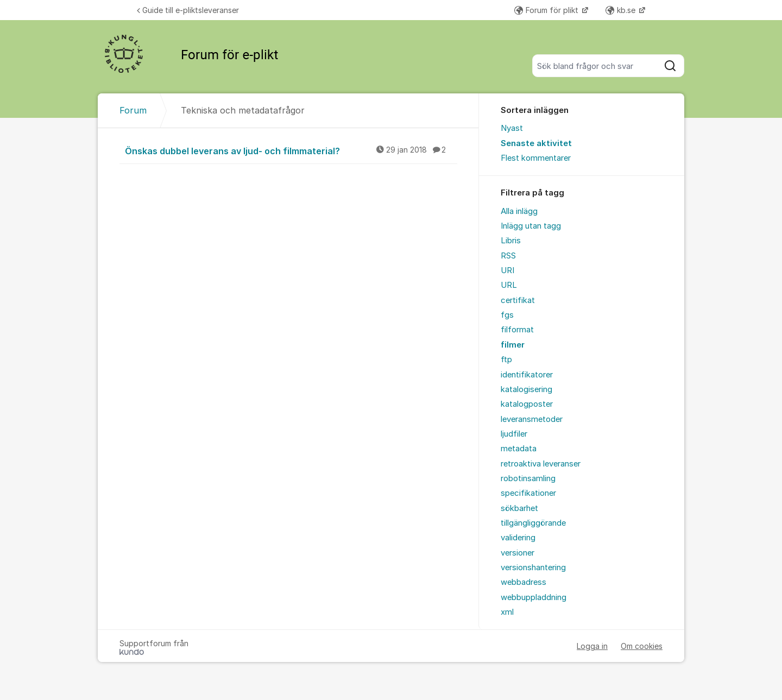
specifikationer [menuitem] (528, 493)
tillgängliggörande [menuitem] (533, 523)
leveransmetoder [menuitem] (532, 419)
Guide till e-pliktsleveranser (188, 10)
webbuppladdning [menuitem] (534, 597)
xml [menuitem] (507, 612)
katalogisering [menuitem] (526, 389)
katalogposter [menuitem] (527, 404)
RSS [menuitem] (508, 256)
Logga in (592, 646)
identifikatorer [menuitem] (527, 375)
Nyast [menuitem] (512, 128)
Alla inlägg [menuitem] (519, 211)
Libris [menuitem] (511, 241)
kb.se (622, 10)
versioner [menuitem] (518, 553)
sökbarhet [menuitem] (519, 508)
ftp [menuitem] (506, 360)
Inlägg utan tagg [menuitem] (531, 226)
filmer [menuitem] (513, 345)
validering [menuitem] (518, 538)
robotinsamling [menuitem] (528, 478)
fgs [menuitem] (507, 315)
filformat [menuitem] (517, 330)
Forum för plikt (547, 10)
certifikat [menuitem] (518, 300)
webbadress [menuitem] (524, 582)
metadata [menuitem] (519, 449)
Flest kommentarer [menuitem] (536, 158)
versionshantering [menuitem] (533, 567)
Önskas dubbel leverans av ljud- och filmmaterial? (291, 150)
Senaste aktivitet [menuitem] (536, 143)
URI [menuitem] (507, 270)
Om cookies (642, 646)
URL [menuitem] (509, 285)
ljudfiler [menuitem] (514, 434)
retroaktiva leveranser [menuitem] (541, 464)
